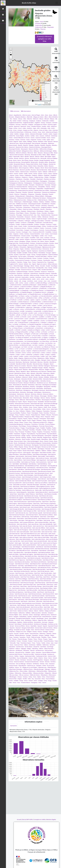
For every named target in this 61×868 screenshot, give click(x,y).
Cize (35, 215)
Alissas (20, 119)
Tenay (11, 637)
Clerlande (12, 219)
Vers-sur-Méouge (21, 664)
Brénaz (25, 166)
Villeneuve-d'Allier (27, 673)
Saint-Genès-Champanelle (23, 505)
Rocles (11, 447)
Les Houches (49, 343)
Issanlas (32, 277)
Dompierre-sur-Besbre (42, 243)
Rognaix (21, 447)
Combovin (24, 223)
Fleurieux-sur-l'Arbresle (25, 258)
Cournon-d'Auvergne (51, 230)
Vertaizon (29, 664)
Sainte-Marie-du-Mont (42, 492)
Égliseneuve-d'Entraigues (34, 247)
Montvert (27, 394)
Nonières (12, 404)
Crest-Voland (53, 234)
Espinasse (35, 251)
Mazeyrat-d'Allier (33, 370)
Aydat (48, 140)
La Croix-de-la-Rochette (45, 296)
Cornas (44, 226)
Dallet (17, 239)
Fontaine (40, 258)
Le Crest (44, 326)
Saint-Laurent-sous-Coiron (45, 545)
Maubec (46, 368)
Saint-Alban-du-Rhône (26, 454)
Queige (23, 436)
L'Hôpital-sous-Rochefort (39, 351)
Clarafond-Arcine (46, 215)
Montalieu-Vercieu (46, 381)
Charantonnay (13, 191)
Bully (50, 170)
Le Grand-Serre (39, 328)
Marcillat (46, 362)
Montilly (54, 387)
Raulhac (29, 437)
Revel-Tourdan (26, 439)
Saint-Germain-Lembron (50, 513)
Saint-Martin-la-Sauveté (34, 558)
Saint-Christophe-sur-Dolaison (30, 477)
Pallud (33, 411)
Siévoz (55, 628)
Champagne (52, 181)
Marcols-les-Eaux (38, 364)
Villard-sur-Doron (28, 669)
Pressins (11, 432)
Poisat (26, 422)
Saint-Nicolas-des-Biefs (39, 569)
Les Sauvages (16, 347)
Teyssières (22, 637)
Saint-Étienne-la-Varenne (30, 500)
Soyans (51, 632)
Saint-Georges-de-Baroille (17, 509)
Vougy (50, 681)
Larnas (22, 309)
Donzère (52, 243)
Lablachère (21, 288)
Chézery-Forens (31, 211)
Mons (56, 379)
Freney (34, 262)
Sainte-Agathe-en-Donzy (43, 486)
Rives (56, 441)
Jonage (24, 281)
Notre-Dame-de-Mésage (51, 404)
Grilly (39, 270)
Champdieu (12, 185)
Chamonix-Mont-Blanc (33, 181)
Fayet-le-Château (53, 255)
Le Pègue (32, 332)
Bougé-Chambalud (45, 160)
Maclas (11, 358)
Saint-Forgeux (13, 503)
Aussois (42, 136)
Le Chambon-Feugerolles (34, 324)
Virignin (20, 679)
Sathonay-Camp (45, 615)
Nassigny (12, 400)
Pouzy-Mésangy (30, 428)
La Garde (20, 300)
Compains (12, 224)
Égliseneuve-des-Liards (49, 247)
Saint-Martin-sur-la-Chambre (34, 560)
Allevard (47, 119)
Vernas (11, 662)
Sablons (44, 451)
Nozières (53, 405)
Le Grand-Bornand (29, 328)
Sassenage (37, 615)
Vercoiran (29, 660)
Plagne (34, 420)
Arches (15, 128)
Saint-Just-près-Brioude (40, 541)
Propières (40, 432)
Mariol (52, 364)
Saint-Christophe (29, 475)
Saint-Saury (21, 600)
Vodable (16, 681)
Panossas (53, 411)
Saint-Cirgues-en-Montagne (29, 479)
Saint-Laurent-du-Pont (36, 543)
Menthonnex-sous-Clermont (39, 372)
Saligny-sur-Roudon (50, 611)
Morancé (40, 394)
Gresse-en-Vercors (26, 270)
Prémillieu (32, 430)
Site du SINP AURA (27, 820)
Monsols (12, 381)
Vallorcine (12, 650)
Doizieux (33, 243)
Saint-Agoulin (27, 453)
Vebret (35, 658)
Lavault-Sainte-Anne (41, 319)
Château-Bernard (20, 196)
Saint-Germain (42, 511)
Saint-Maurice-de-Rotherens (39, 562)
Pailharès (22, 411)
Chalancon (18, 177)
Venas (46, 658)
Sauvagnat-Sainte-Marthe (23, 618)
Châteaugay (48, 196)
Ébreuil (11, 247)
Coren (16, 226)
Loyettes (53, 355)
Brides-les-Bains (13, 168)
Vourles (55, 681)
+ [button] (11, 52)
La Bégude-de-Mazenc (46, 287)
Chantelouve (24, 189)
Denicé (16, 241)
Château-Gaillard (39, 196)
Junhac (21, 283)
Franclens (19, 262)
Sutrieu (27, 634)
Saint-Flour (53, 502)
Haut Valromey (18, 275)
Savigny (11, 620)
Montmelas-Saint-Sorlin (29, 388)
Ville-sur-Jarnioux (24, 675)
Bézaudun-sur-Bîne (36, 155)
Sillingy (11, 630)
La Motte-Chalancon (23, 302)
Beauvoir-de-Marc (34, 149)
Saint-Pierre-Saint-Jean (29, 585)
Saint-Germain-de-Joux (22, 513)
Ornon (48, 409)
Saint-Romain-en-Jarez (25, 596)
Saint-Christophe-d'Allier (41, 475)
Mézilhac (38, 375)
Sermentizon (38, 622)
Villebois (53, 669)
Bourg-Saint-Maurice (20, 164)
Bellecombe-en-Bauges (46, 149)
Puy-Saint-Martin (52, 434)
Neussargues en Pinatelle (49, 400)
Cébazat (45, 172)
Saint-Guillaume (35, 517)
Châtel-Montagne (27, 202)
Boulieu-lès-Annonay (15, 162)
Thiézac (54, 637)
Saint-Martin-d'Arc (18, 552)
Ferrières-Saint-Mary (41, 256)
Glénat (32, 266)
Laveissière (51, 319)
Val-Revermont (40, 650)
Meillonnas (12, 372)
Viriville (25, 679)
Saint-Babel (16, 464)
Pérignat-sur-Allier (30, 417)
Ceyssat (12, 175)
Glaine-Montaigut (18, 266)
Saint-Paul (37, 573)
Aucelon (45, 134)
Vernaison (53, 660)
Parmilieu (46, 413)
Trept (18, 643)
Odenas (16, 407)
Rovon (53, 449)
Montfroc (33, 387)
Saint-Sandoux (26, 598)
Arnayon (20, 130)
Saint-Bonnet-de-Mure (15, 471)
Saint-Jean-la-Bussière (23, 532)
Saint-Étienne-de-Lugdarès (16, 498)
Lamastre (55, 300)
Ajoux (51, 115)
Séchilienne (28, 620)
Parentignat (35, 413)
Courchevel (12, 230)
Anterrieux (24, 125)
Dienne (47, 241)
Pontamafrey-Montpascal (16, 424)
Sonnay (35, 632)
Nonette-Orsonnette (50, 402)
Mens (28, 372)
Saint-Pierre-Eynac (40, 583)
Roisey (26, 447)
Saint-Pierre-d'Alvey (34, 579)
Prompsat (21, 432)
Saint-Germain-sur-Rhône (46, 515)
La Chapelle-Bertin (50, 290)
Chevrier (42, 209)
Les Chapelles (51, 339)
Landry (29, 305)
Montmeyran (48, 388)
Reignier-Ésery (47, 437)
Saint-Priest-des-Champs (35, 586)
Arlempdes (44, 128)
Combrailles (31, 223)
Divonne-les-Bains (24, 243)
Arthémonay (28, 132)
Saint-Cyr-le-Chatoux (28, 483)
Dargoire (27, 239)
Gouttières (13, 268)
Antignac (31, 125)
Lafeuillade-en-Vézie (32, 298)
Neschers (38, 400)
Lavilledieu (36, 321)
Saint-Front (12, 505)
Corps (11, 228)
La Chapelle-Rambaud (48, 294)
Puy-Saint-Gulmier (41, 434)
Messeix (33, 373)
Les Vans (31, 347)
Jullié (17, 283)
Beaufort (26, 145)
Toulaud (30, 641)
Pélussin (49, 415)
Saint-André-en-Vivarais (42, 458)
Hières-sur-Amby (35, 275)
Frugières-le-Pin (13, 264)
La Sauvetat (24, 313)
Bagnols (16, 142)
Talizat (54, 634)
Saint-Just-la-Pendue (27, 541)
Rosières (18, 449)
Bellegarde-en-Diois (27, 151)
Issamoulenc (25, 277)
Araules (44, 126)
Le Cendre (15, 324)
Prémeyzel (25, 430)
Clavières (34, 217)
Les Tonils (24, 347)
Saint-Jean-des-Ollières (39, 528)
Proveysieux (47, 432)
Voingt (21, 681)
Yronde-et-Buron (26, 683)
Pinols (29, 420)
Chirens (27, 213)
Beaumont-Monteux (35, 147)
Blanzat (37, 157)
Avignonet (33, 140)
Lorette (23, 355)
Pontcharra (35, 424)
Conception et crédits (40, 820)
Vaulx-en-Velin (52, 656)
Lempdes (24, 330)
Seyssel (40, 626)
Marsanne (30, 366)
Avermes (23, 140)
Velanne (41, 658)
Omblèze (25, 407)
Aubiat (12, 134)
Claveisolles (20, 217)
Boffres (11, 158)
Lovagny (47, 355)
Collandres (21, 221)
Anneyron (49, 123)
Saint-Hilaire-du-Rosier (31, 518)
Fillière (11, 258)
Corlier (25, 226)
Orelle (22, 409)
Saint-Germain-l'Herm (32, 515)
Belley (55, 151)
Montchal (25, 385)
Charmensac (37, 192)
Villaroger (47, 669)
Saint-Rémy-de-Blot (32, 590)
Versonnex (12, 664)
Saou (20, 615)
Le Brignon (50, 322)
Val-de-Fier (36, 647)
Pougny (23, 428)
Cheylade (23, 211)
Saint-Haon (43, 517)
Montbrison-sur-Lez (42, 383)
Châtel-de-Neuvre (43, 200)
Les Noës (35, 345)
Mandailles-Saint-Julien (28, 360)
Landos (24, 305)
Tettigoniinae (39, 27)
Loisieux (48, 353)
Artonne (35, 132)
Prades (54, 428)
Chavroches (19, 207)
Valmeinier (26, 650)
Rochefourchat (19, 445)
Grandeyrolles (40, 268)
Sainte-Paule (13, 494)
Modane (41, 377)
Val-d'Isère (43, 647)
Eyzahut (16, 255)
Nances (43, 398)
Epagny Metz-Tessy (14, 251)
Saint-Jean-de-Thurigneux (21, 530)
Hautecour (44, 272)
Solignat (29, 632)
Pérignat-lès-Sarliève (18, 417)
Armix (53, 128)
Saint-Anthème (18, 460)
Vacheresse (32, 645)
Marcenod (12, 362)
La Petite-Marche (20, 307)
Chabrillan (47, 175)
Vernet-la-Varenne (19, 662)
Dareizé (22, 239)
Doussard (31, 245)
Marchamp (19, 362)
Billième (53, 155)
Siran (33, 630)
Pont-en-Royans (13, 426)
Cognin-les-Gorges (42, 219)
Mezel (33, 375)
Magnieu (21, 358)
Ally (56, 119)
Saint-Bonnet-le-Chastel (45, 471)
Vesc (47, 664)
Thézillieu (44, 637)
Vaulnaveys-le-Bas (30, 656)
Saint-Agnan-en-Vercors (16, 453)
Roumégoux (41, 449)
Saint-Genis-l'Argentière (51, 507)
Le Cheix (26, 326)
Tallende (11, 635)
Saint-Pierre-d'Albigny (21, 579)
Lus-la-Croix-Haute (34, 356)
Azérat (11, 142)
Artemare (55, 130)
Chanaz (11, 189)
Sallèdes (28, 613)
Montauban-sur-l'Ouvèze (16, 383)
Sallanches (22, 613)
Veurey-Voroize (13, 666)
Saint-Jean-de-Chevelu (26, 526)
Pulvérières (17, 434)
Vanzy (33, 652)
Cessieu (40, 174)
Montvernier (21, 394)
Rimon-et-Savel (18, 441)
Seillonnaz (51, 620)
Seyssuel (18, 628)
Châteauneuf (13, 198)
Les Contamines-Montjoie (31, 341)
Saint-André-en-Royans (29, 458)
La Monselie (13, 302)
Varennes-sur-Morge (41, 654)
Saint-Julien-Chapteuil (48, 535)
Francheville (47, 260)
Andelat (52, 121)
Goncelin (43, 266)
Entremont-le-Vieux (36, 249)
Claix (39, 215)
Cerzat (35, 174)
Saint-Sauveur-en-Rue (46, 600)
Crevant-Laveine (26, 236)
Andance (39, 121)
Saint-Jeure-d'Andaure (20, 535)
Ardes (24, 128)
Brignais (37, 168)
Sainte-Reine (21, 494)
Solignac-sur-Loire (21, 632)
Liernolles (12, 353)
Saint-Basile (43, 466)
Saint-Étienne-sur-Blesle (44, 500)
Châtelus (36, 202)
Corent (20, 226)
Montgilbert (40, 387)
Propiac (34, 432)
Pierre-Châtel (50, 419)
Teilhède (47, 635)
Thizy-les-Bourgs (22, 639)
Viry (33, 679)
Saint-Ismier (47, 520)
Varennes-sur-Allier (29, 654)
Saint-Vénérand (22, 605)
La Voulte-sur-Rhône (51, 321)
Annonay (18, 125)
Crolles (42, 236)
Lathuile (18, 315)
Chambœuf (40, 179)
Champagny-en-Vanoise (40, 183)
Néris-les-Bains (30, 400)
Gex (30, 264)
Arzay (39, 132)
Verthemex (36, 664)
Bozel (41, 164)
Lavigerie (24, 321)
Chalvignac (53, 177)
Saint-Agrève (35, 453)
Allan (25, 119)
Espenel (29, 251)
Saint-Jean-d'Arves (22, 524)
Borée (11, 160)
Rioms (42, 441)
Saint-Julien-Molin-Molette (23, 539)
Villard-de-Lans (42, 667)
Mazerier (25, 370)
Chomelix (44, 213)
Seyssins (12, 628)
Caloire (17, 172)
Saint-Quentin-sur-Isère (19, 588)
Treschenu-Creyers (26, 643)
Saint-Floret (45, 502)
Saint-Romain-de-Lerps (21, 594)
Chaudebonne (46, 204)
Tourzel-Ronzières (49, 641)
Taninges (28, 635)
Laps (55, 307)
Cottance (30, 228)
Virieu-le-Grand (50, 677)
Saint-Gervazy (25, 517)
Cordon (11, 226)
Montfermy (26, 387)
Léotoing (11, 332)
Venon (50, 658)
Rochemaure (27, 445)
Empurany (16, 249)
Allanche (30, 119)
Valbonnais (46, 645)
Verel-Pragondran (38, 660)
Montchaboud (17, 385)
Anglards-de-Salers (28, 123)
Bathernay (51, 143)
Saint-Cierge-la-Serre (45, 477)
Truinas (38, 643)
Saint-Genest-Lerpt (25, 507)
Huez (47, 275)
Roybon (20, 451)
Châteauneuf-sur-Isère (20, 200)
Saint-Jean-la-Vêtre (35, 532)
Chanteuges (32, 189)
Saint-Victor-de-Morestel (23, 607)
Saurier (54, 617)
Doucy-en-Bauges (22, 245)
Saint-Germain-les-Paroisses (17, 515)
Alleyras (52, 119)
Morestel (11, 396)
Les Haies (41, 343)
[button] (11, 55)
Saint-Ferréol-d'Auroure (20, 502)
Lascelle (30, 313)
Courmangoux (34, 230)
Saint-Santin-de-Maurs (50, 598)
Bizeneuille (17, 157)
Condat (18, 224)
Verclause (23, 660)
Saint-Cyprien (52, 481)
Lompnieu (12, 355)
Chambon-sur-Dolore (49, 179)
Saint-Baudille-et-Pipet (20, 468)
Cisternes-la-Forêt (28, 215)
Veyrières (39, 666)
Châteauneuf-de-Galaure (39, 198)
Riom (25, 441)
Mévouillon (39, 373)
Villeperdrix (48, 673)
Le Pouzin (28, 336)
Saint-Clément (42, 479)
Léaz (16, 322)
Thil (10, 639)
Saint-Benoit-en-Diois (42, 468)
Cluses (34, 219)
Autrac (11, 138)
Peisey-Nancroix (36, 415)
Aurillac (33, 136)
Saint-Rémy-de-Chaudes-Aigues (47, 590)
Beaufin (20, 145)
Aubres (27, 134)
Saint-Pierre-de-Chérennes (29, 581)
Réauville (40, 437)
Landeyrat (18, 305)
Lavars (26, 319)
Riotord (46, 441)
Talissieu (49, 634)
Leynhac (11, 351)
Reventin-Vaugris (36, 439)
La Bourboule (34, 288)
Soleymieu (12, 632)
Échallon (16, 247)
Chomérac (51, 213)
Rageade (55, 436)
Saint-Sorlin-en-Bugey (15, 603)
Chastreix (12, 196)
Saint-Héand (51, 517)
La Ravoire (16, 309)
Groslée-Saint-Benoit (47, 270)
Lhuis (54, 351)
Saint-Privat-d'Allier (48, 586)
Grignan (35, 270)
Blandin (27, 157)
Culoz (42, 238)
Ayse (52, 140)
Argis (34, 128)
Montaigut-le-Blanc (34, 381)
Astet (43, 132)
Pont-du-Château (50, 424)
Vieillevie (11, 667)
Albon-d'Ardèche (53, 117)
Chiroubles (33, 213)
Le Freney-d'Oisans (17, 328)
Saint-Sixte (39, 601)
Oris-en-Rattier (37, 409)
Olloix (20, 407)
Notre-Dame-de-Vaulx (16, 405)
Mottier (28, 396)
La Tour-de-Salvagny (50, 315)
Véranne (17, 660)
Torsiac (19, 641)
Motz (32, 396)
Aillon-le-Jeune (26, 115)
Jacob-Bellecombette (25, 279)
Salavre (36, 611)
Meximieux (46, 373)
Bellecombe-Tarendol (15, 151)
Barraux (56, 142)
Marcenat (54, 360)
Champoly (47, 185)
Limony (29, 353)
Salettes (41, 611)
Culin (38, 238)
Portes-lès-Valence (14, 428)
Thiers (49, 637)
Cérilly (26, 174)
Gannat (21, 264)
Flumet (34, 258)
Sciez (22, 620)
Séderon (35, 620)
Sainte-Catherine (18, 488)
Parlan (41, 413)
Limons (24, 353)
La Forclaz (54, 298)
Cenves (16, 174)
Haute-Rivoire (34, 273)
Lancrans (12, 305)
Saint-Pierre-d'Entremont (44, 581)
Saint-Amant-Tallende (31, 456)
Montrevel (42, 390)
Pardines (24, 413)
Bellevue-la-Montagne (46, 151)
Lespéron (41, 345)
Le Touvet (22, 349)
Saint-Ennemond (53, 492)
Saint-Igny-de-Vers (30, 520)
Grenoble (18, 270)
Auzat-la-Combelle (41, 138)
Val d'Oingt (50, 647)
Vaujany (22, 656)
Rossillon (24, 449)
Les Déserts (17, 343)
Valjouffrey (35, 649)
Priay (16, 432)
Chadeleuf (53, 175)
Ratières (24, 437)
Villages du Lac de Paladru (30, 667)
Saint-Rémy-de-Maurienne (16, 592)
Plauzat (16, 422)
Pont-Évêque (22, 426)
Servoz (28, 626)
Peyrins (30, 419)
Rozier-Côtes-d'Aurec (29, 451)
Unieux (48, 643)
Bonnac (27, 158)
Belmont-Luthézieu (21, 153)
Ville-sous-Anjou (14, 675)
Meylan (53, 373)
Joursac (40, 281)
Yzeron (44, 683)
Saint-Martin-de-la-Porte (41, 554)
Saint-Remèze (22, 590)
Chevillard (36, 209)
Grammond (24, 268)
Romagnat (38, 447)
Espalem (23, 251)
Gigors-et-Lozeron (42, 264)
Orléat (44, 409)
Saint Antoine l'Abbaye (29, 460)
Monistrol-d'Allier (38, 379)
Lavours (11, 322)
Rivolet (11, 443)
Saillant (54, 451)
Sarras (31, 615)
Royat (15, 451)
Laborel (27, 288)
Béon (36, 153)
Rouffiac (34, 449)
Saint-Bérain (52, 468)
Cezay (17, 175)
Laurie (29, 317)
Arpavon (36, 130)
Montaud (26, 383)
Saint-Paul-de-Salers (46, 573)
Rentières (12, 439)
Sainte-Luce (12, 492)
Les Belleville (42, 339)
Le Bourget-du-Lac (34, 322)
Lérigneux (12, 338)
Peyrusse (36, 419)
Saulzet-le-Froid (37, 617)
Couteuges (25, 232)
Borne (15, 160)
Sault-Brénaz (23, 617)
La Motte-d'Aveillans (35, 302)
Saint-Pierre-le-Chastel (16, 585)
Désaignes (22, 241)
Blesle (42, 157)
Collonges (27, 221)
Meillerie (53, 370)
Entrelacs (27, 249)
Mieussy (44, 375)
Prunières (54, 432)
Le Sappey (45, 338)
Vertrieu (42, 664)
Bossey (31, 160)
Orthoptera (38, 23)
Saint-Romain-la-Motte (38, 596)
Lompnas (54, 353)
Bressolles (40, 166)
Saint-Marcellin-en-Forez (23, 551)
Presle (49, 430)
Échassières (23, 247)
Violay (30, 677)
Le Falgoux (51, 326)
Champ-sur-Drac (33, 187)
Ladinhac (55, 296)
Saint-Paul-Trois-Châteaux (28, 577)
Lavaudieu (32, 319)
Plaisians (39, 420)
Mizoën (36, 377)
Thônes (40, 639)
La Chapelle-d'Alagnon (26, 292)
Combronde (38, 223)
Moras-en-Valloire (48, 394)
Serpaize (51, 622)
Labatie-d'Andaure (42, 285)
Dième (42, 241)
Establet (19, 253)
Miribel (31, 377)
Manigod (44, 360)
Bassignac (44, 143)
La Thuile (24, 315)
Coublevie (36, 228)
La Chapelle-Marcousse (34, 294)
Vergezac (46, 660)
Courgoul (27, 230)
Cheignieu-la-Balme (46, 207)
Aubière (16, 134)
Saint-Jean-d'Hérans (47, 530)
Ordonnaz (17, 409)
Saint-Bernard (13, 469)
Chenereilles (13, 209)
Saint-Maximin (13, 566)
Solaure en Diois (50, 630)
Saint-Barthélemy (42, 464)
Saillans (49, 451)
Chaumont (26, 206)
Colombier (48, 221)
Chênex (20, 209)
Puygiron (24, 434)
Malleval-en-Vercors (15, 360)
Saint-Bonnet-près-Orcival (42, 473)
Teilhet (52, 635)
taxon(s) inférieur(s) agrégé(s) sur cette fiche (44, 39)
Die (38, 241)
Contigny (42, 224)
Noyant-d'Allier (40, 405)
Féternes (50, 256)
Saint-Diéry (43, 485)
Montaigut (25, 381)
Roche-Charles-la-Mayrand (34, 443)
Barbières (41, 142)
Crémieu (27, 234)
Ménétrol (23, 372)
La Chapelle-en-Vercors (40, 292)
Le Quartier (45, 336)
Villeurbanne (44, 675)
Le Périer (38, 332)
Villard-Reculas (52, 667)
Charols (11, 194)
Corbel (54, 224)
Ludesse (16, 356)
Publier (11, 434)
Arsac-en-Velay (43, 130)
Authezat (48, 136)
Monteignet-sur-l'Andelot (49, 385)
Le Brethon (43, 322)
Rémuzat (55, 437)
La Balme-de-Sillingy (41, 283)
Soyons (11, 634)
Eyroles (11, 255)
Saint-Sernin (24, 601)
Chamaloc (12, 179)
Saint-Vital (46, 609)
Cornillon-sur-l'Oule (52, 226)
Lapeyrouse (29, 307)
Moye (55, 396)
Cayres (40, 172)
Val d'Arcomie (20, 647)
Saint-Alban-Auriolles (46, 453)
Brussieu (33, 170)
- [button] (11, 58)
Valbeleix (39, 645)
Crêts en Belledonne (15, 236)
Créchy (21, 234)
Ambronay (25, 121)
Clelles (39, 217)
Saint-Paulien (48, 575)
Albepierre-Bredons (20, 117)
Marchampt (26, 362)
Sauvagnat (12, 618)
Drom (36, 245)
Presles (54, 430)
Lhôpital (29, 351)
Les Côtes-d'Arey (44, 341)
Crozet (18, 238)
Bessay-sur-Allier (48, 153)
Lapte (11, 309)
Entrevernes (46, 249)
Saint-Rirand (40, 592)
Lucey (11, 356)
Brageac (46, 164)
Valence (18, 649)
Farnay (33, 255)
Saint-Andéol (42, 456)
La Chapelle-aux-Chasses (37, 290)
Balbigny (30, 142)
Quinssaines (48, 436)
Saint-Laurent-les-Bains (15, 545)
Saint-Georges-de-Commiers (33, 509)
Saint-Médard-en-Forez (31, 566)
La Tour (29, 315)
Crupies (27, 238)
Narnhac (53, 398)
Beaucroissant (13, 145)
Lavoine (43, 321)
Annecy (43, 123)
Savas (46, 618)
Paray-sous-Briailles (15, 413)
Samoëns (44, 613)
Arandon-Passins (36, 126)
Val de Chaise (29, 647)
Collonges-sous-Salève (38, 221)
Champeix (32, 185)
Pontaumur (27, 424)
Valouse (32, 650)
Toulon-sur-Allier (38, 641)
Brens (35, 166)
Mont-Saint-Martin (14, 392)
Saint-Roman (18, 598)
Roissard (31, 447)
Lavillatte (30, 321)
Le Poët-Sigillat (43, 334)
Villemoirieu (18, 673)
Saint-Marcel (39, 547)
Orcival (11, 409)
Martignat (47, 366)
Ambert (19, 121)
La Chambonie (52, 288)
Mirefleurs (18, 377)
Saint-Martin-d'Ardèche (31, 552)
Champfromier (40, 185)
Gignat (34, 264)
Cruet (22, 238)
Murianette (26, 398)
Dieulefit (52, 241)
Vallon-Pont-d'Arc (49, 649)
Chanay (53, 187)
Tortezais (24, 641)
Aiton (43, 115)
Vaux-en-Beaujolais (22, 658)
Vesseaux (52, 664)
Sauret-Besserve (47, 617)
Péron (42, 417)
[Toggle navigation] (57, 3)
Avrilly (44, 140)
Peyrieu (25, 419)
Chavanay (44, 206)
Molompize (17, 379)
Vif (21, 667)
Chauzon (38, 206)
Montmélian (40, 388)
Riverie (51, 441)
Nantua (48, 398)
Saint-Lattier (26, 543)
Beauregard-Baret (46, 147)
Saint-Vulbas (54, 609)
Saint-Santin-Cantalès (37, 598)
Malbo (47, 358)
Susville (22, 634)
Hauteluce (20, 273)
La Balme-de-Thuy (53, 283)
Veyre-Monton (22, 666)
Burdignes (55, 170)
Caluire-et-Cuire (24, 172)
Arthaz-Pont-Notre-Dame (17, 132)
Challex (46, 177)
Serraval (11, 624)
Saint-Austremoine (41, 462)
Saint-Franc (36, 503)
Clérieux (51, 217)
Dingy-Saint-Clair (14, 243)
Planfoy (11, 422)
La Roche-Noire (51, 309)
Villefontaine (32, 671)
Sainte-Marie (31, 492)
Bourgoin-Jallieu (43, 162)
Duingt (40, 245)
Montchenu (31, 385)
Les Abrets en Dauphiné (22, 338)
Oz (14, 411)
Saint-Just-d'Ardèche (52, 539)
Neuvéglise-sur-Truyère (15, 402)
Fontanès (46, 258)
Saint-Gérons (17, 517)
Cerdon (21, 174)
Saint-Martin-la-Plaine (20, 558)
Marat (49, 360)
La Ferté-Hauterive (20, 298)
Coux (30, 232)
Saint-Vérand (30, 605)
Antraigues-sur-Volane (40, 125)
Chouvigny (19, 215)
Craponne (16, 234)
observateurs (26, 111)
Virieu (43, 677)
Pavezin (28, 415)
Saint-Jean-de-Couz (38, 526)
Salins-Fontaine (13, 613)
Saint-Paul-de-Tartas (25, 575)
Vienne (17, 667)
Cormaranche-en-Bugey (34, 226)
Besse (56, 153)
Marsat (35, 366)
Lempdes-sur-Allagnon (34, 330)
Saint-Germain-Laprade (36, 513)
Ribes (51, 439)
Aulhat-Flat (12, 136)
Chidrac (47, 211)
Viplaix (39, 677)
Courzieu (18, 232)
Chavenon (12, 207)
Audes (51, 134)
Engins (22, 249)
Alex (11, 119)
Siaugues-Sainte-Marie (28, 628)
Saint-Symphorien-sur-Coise (50, 603)
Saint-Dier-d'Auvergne (33, 485)
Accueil (19, 820)
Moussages (43, 396)
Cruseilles (33, 238)
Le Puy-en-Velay (36, 336)
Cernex (30, 174)
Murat (11, 398)
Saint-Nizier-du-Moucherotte (22, 571)
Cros (46, 236)
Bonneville (44, 158)
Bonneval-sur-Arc (35, 158)
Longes (18, 355)
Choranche (12, 215)
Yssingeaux (34, 683)
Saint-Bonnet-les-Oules (27, 473)
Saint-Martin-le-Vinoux (48, 558)
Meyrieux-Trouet (14, 375)
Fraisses (40, 260)
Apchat (11, 126)
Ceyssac (55, 174)
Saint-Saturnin (13, 600)
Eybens (54, 253)
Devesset (34, 241)
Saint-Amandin (20, 456)
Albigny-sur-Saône (38, 117)
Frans (30, 262)
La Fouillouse (13, 300)
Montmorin (12, 390)
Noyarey (47, 405)
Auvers (33, 138)
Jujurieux (12, 283)
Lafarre (12, 298)
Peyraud (20, 419)
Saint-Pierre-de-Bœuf (46, 579)
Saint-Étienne (39, 494)
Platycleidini (51, 27)
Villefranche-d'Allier (42, 671)
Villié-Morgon (13, 677)
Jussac (26, 283)
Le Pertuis (51, 332)
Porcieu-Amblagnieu (32, 426)
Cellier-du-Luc (52, 172)
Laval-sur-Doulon (19, 319)
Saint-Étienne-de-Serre (47, 498)
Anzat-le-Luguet (52, 125)
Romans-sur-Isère (47, 447)
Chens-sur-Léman (28, 209)
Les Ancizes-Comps (35, 338)
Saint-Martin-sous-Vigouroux (17, 560)
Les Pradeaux (48, 345)
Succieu (16, 634)
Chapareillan (40, 189)
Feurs (55, 256)
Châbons (40, 175)
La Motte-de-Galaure (48, 302)
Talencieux (42, 634)
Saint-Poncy (50, 585)
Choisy (39, 213)
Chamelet (23, 181)
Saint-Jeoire (44, 534)
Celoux (11, 174)
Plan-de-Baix (51, 420)
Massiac (16, 368)
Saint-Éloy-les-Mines (48, 490)
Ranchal (18, 437)
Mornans (22, 396)
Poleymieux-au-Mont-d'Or (40, 422)
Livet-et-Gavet (36, 353)
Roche (16, 443)
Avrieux (39, 140)
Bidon (44, 155)
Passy (17, 415)
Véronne (47, 662)
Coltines (18, 223)
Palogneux (39, 411)
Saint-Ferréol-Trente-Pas (34, 502)
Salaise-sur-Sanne (23, 611)
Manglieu (38, 360)
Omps (31, 407)
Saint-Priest (16, 586)
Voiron (26, 681)
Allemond (36, 119)
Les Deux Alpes (25, 343)
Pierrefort (12, 420)
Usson (11, 645)
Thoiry (35, 639)
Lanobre (40, 305)
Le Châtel (12, 326)
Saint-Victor (38, 605)
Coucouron (48, 228)
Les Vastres (37, 347)
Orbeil (45, 407)
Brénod (30, 166)
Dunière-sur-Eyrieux (49, 245)
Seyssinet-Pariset (53, 626)
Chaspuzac (31, 194)
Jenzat (16, 281)
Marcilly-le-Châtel (21, 364)
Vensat (55, 658)
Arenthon (29, 128)
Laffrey (40, 298)
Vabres (26, 645)
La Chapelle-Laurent (21, 294)
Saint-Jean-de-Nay (14, 528)
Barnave (50, 142)
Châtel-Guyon (18, 202)
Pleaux (21, 422)
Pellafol (43, 415)
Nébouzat (22, 400)
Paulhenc (22, 415)
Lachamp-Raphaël (14, 290)
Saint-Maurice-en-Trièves (22, 564)
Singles (28, 630)
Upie (52, 643)
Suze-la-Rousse (34, 634)
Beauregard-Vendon (15, 149)
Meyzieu (28, 375)
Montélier (12, 387)
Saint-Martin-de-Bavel (44, 552)
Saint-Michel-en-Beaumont (29, 568)
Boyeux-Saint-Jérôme (32, 164)
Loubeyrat (36, 355)
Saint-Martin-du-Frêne (31, 556)
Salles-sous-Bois (36, 613)
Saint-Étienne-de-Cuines (46, 496)
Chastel (51, 194)
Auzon (49, 138)
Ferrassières (31, 256)
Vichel (44, 666)
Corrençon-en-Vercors (20, 228)
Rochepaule (35, 445)
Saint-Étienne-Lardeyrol (15, 500)
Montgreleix (47, 387)
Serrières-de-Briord (28, 624)
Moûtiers (50, 396)
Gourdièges (54, 266)
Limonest (18, 353)
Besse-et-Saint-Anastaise (17, 155)
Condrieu (36, 224)
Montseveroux (46, 392)
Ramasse (12, 437)
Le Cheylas (32, 326)
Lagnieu (32, 300)
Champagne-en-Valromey (16, 183)
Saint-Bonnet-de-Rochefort (30, 471)
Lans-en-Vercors (48, 305)
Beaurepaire (24, 149)
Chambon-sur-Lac (14, 181)
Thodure (30, 639)
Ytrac (40, 683)
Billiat (48, 155)
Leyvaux (23, 351)
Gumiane (31, 272)
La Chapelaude (24, 290)
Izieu (48, 277)
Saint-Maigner (17, 547)
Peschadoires (13, 419)
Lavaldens (42, 317)
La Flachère (46, 298)
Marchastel (33, 362)
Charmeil (30, 192)
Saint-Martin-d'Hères (18, 556)
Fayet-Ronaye (13, 256)
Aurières (27, 136)
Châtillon (47, 202)
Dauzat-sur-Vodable (36, 239)
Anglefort (37, 123)
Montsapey (30, 392)
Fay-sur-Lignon (22, 256)
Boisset (16, 158)
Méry (28, 373)
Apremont (17, 126)
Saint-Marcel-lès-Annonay (42, 549)
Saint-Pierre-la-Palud (52, 583)
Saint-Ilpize (39, 520)
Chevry (18, 211)
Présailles (39, 430)
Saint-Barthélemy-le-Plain (32, 466)
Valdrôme (12, 649)
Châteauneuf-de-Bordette (24, 198)
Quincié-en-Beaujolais (38, 436)
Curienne (47, 238)
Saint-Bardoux (33, 464)
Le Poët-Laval (35, 334)
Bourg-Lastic (34, 162)
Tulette (43, 643)
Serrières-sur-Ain (53, 624)
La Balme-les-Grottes (16, 285)
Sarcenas (25, 615)
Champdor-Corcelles (22, 185)
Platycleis (43, 29)
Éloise (11, 249)
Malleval (52, 358)
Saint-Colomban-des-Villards (23, 481)
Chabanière (28, 175)
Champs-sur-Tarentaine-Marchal (18, 187)
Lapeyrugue (36, 307)
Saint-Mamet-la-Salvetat (28, 547)
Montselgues (38, 392)
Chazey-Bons (27, 207)
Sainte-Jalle (38, 490)
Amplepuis (32, 121)
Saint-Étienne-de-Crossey (31, 496)
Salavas (31, 611)
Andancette (45, 121)
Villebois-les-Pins (14, 671)
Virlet (29, 679)
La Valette (48, 317)
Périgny (38, 417)
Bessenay (27, 155)
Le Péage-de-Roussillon (22, 332)
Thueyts (45, 639)
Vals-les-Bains (49, 650)
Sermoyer (45, 622)
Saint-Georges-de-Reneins (49, 509)
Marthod (41, 366)
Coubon (42, 228)
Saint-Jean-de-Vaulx (35, 530)
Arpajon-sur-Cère (28, 130)
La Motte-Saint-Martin (26, 304)
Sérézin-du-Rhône (28, 622)
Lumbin (21, 356)
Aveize (53, 138)
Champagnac (44, 181)
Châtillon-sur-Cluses (22, 204)
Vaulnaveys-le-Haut (41, 656)
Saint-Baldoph (24, 464)
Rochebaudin (22, 443)
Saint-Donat (16, 486)
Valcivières (12, 647)
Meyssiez (22, 375)
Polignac (50, 422)
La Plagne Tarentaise (47, 307)
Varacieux (38, 652)
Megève (47, 370)
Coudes (54, 228)
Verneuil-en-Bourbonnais (32, 662)
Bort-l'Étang (25, 160)
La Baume (16, 287)
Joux (45, 281)
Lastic (35, 313)
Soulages (45, 632)
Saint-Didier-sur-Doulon (20, 485)
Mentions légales (51, 820)
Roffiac (16, 447)
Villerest (54, 673)
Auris (37, 136)
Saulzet (30, 617)
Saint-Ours (33, 571)
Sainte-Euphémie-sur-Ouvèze (47, 488)
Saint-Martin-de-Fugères (26, 554)
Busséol (12, 172)
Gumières (37, 272)
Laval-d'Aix (35, 317)
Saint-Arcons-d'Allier (15, 462)
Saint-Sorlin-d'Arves (49, 601)
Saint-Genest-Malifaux (37, 507)
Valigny (29, 649)
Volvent (31, 681)
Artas (50, 130)
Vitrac (43, 679)
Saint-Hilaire (20, 518)
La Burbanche (43, 288)
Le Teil (16, 349)
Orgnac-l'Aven (28, 409)
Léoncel (53, 330)
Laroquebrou (29, 311)
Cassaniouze (33, 172)
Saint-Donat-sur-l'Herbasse (28, 486)
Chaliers (31, 177)
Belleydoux (12, 153)
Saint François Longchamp (48, 503)
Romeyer (55, 447)
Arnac (11, 130)
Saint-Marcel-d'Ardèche (50, 547)
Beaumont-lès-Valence (22, 147)
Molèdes (47, 377)
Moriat (17, 396)
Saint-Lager (18, 543)
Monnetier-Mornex (48, 379)
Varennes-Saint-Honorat (16, 654)
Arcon (20, 128)
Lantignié (12, 307)
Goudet (48, 266)
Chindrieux (12, 213)
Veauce (31, 658)
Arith (38, 128)
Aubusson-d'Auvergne (36, 134)
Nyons (11, 407)
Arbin (49, 126)
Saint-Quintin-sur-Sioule (32, 588)
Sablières (38, 451)
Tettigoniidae (39, 25)
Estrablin (25, 253)
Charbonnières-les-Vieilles (42, 191)
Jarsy (47, 279)
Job (20, 281)
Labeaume (36, 287)
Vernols (42, 662)
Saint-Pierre (47, 577)
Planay (44, 420)
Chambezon (19, 179)
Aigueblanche (17, 115)
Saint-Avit (50, 462)
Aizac (47, 115)
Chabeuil (34, 175)
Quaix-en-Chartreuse (15, 436)
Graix (18, 268)
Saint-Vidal (47, 607)
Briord (42, 168)
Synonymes (14, 726)
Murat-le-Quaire (18, 398)
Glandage (27, 266)
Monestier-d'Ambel (27, 379)
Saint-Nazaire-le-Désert (16, 569)
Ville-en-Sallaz (23, 671)
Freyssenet (51, 262)
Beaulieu (37, 145)
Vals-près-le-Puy (20, 652)
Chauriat (32, 206)
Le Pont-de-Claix (20, 336)
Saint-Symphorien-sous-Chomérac (31, 603)
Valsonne (12, 652)
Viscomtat (38, 679)
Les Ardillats (20, 339)
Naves (17, 400)
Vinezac (20, 677)
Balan (25, 142)
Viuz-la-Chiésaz (50, 679)
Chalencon (25, 177)
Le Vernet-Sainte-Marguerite (41, 349)
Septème (20, 622)
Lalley (50, 300)
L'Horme (49, 351)
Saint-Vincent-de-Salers (36, 609)
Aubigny (22, 134)
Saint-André (18, 458)
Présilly (44, 430)
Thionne (14, 639)
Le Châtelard (19, 326)
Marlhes (11, 366)
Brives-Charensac (14, 170)
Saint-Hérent (13, 518)
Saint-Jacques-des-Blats (42, 522)
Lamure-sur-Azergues (51, 304)
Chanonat (17, 189)
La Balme (32, 283)
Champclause (51, 183)
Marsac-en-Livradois (20, 366)
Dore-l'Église (13, 245)
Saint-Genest (50, 505)
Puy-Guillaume (31, 434)
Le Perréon (44, 332)
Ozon (17, 411)
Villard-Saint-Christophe (16, 669)
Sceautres (17, 620)
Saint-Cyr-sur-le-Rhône (41, 483)
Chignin (52, 211)
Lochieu (43, 353)
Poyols (37, 428)
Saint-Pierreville (41, 585)
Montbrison (33, 383)
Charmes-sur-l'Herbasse (49, 192)
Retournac (18, 439)
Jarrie (38, 279)
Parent (29, 413)
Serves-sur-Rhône (20, 626)
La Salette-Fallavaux (48, 311)
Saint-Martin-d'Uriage (44, 556)
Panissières (46, 411)
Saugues (16, 617)
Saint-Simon (32, 601)
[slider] (33, 101)
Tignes (50, 639)
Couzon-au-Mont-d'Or (39, 232)
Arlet (49, 128)
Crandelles (48, 232)
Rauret (34, 437)
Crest (43, 234)
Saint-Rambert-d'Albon (46, 588)
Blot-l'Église (48, 157)
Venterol (11, 660)
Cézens (22, 175)
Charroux (17, 194)
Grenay (50, 268)
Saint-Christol (19, 475)
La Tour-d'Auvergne (38, 315)
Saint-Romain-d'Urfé (48, 594)
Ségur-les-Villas (42, 620)
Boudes (36, 160)
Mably (54, 356)
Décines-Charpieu (48, 239)
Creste (47, 234)
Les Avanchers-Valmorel (31, 339)
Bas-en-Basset (36, 143)
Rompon (12, 449)
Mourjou (37, 396)
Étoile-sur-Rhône (33, 253)
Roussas (48, 449)
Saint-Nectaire (27, 569)
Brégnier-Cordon (18, 166)
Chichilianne (40, 211)
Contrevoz (49, 224)
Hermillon (26, 275)
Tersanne (16, 637)
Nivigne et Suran (32, 402)
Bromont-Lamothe (25, 170)
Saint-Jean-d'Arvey (33, 524)
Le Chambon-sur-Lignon (49, 324)
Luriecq (26, 356)
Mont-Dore (38, 385)
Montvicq (34, 394)
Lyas (47, 356)
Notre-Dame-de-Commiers (22, 404)
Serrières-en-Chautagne (40, 624)
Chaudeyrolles (18, 206)
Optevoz (40, 407)
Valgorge (23, 649)
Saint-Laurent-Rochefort (30, 545)
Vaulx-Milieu (12, 658)
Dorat (56, 243)
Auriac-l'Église (20, 136)
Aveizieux (12, 140)
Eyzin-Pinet (23, 255)
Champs (54, 185)
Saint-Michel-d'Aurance (45, 566)
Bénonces (30, 153)
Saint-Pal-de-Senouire (44, 571)
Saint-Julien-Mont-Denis (38, 539)
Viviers (11, 681)
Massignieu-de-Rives (25, 368)
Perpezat (48, 417)
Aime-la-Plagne (36, 115)
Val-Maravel (19, 650)
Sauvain (33, 618)
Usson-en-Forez (18, 645)
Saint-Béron (21, 469)
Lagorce (38, 300)
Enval (52, 249)
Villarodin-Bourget (39, 669)
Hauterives (26, 273)
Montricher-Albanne (51, 390)
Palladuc (28, 411)
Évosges (49, 253)
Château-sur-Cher (32, 200)
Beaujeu (31, 145)
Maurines (52, 368)
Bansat (35, 142)
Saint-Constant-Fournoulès (40, 481)
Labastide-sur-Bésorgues (29, 285)
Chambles (26, 179)
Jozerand (54, 281)
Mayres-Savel (18, 370)
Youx (19, 683)
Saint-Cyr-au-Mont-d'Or (15, 483)
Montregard (35, 390)
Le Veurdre (53, 349)
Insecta (42, 22)
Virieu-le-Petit (13, 679)
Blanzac (32, 157)
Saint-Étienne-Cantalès (50, 494)
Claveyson (27, 217)
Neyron (25, 402)
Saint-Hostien (13, 520)
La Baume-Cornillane (26, 287)
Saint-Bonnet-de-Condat (48, 469)
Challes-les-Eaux (39, 177)
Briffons (32, 168)
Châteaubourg (30, 196)
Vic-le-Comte (50, 666)
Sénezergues (13, 622)
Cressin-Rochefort (35, 234)
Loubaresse (29, 355)
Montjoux (12, 388)
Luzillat (43, 356)
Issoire (44, 277)
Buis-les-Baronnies (42, 170)
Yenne (14, 683)
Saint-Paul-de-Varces (37, 575)
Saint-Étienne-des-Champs (32, 498)
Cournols (42, 230)
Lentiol (48, 330)
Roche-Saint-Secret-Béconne (48, 445)
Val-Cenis (52, 645)
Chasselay (38, 194)
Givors (11, 266)
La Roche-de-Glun (41, 309)
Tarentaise (35, 635)
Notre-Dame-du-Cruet (29, 405)
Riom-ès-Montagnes (33, 441)
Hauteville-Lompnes (44, 273)
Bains (21, 142)
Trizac (34, 643)
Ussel (56, 643)
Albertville (30, 117)
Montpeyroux (27, 390)
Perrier (53, 417)
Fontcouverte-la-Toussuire (22, 260)
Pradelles (48, 428)
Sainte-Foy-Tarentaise (15, 490)
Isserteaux (38, 277)
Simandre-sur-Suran (19, 630)
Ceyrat (50, 174)
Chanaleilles (41, 187)
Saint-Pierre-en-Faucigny (27, 583)
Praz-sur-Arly (13, 430)
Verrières (53, 662)
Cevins (45, 174)
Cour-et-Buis (20, 230)
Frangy (25, 262)
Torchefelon (12, 641)
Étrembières (42, 253)
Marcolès (29, 364)
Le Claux (39, 326)
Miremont (25, 377)
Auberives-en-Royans (52, 132)
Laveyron (18, 321)
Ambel (14, 121)
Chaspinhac (24, 194)
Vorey (45, 681)
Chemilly (55, 207)
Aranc (29, 126)
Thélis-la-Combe (36, 637)
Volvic (35, 681)
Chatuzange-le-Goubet (34, 204)
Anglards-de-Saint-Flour (16, 123)
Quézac (28, 436)
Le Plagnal (27, 334)
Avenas (17, 140)
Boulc (52, 160)
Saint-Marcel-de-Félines (16, 549)
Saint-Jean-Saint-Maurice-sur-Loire (30, 534)
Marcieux (40, 362)
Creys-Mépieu (35, 236)
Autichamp (54, 136)
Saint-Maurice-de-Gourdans (22, 562)
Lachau (27, 296)
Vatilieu (16, 656)
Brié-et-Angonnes (24, 168)
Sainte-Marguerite (22, 492)
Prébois (19, 430)
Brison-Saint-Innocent (51, 168)
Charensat (18, 192)
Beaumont (12, 147)
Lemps (43, 330)
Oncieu (35, 407)
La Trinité (17, 317)
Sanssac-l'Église (13, 615)
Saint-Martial (35, 551)
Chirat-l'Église (20, 213)
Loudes (42, 355)
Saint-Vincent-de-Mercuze (21, 609)
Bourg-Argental (26, 162)
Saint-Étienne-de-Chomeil (16, 496)
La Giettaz (26, 300)
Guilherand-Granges (22, 272)
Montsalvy (23, 392)
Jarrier (43, 279)
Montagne (18, 381)
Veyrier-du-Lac (31, 666)
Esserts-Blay (12, 253)
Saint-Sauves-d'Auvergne (32, 600)
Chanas (48, 187)
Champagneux (28, 183)
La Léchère (44, 300)
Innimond (18, 277)
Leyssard (17, 351)
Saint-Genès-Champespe (38, 505)
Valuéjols (28, 652)
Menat (18, 372)
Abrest (11, 115)
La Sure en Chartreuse (44, 313)
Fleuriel (16, 258)
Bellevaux (36, 151)
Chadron (11, 177)
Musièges (37, 398)
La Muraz (35, 304)
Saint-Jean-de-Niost (26, 528)
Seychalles (34, 626)
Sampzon (51, 613)
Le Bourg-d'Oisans (23, 322)
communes (15, 111)
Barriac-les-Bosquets (26, 143)
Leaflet (39, 105)
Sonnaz (40, 632)
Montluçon (18, 388)
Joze (49, 281)
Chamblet (33, 179)
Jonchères (30, 281)
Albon (46, 117)
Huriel (51, 275)
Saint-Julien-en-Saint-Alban (42, 537)
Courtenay (12, 232)
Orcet (49, 407)
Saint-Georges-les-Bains (16, 511)
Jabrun (16, 279)
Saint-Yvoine (13, 611)
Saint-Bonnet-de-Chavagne (33, 469)
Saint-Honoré (54, 518)
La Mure (41, 304)
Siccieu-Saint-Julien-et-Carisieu (44, 628)
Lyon (50, 356)
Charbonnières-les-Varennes (26, 191)
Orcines (54, 407)
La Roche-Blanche (30, 309)
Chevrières (49, 209)
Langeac (34, 305)
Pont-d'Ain (41, 424)
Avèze (28, 140)
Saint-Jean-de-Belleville (46, 524)
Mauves (11, 370)
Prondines (28, 432)
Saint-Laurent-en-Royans (50, 543)
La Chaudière (34, 296)
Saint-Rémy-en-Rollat (30, 592)
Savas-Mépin (53, 618)
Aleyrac (15, 119)
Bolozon (22, 158)
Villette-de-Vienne (35, 675)
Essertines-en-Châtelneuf (46, 251)
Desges (28, 241)
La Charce (22, 296)
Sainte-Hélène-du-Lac (28, 490)
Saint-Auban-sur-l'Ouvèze (28, 462)
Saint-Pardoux (29, 573)
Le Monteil (17, 330)
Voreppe (40, 681)
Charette (25, 192)
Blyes (54, 157)
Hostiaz (42, 275)
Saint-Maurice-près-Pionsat (49, 564)
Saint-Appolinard (41, 460)
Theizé (28, 637)
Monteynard (19, 387)
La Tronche (23, 317)
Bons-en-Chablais (52, 158)
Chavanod (50, 206)
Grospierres (12, 272)
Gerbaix (26, 264)
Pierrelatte (18, 420)
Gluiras (37, 266)
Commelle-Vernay (48, 223)
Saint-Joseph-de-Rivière (34, 535)
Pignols (24, 420)
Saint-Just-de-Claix (15, 541)
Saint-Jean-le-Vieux (47, 532)
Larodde (22, 311)
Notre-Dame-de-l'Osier (37, 404)
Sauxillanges (40, 618)
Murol (32, 398)
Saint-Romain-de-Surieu (35, 594)
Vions (35, 677)
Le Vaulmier (29, 349)
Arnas (15, 130)
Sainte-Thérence (30, 494)
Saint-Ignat (21, 520)
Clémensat (45, 217)
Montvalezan (13, 394)
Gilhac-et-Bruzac (52, 264)
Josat (35, 281)
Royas (11, 451)
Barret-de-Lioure (14, 143)
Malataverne (41, 358)
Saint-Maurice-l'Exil (35, 564)
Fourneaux (34, 260)
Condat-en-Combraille (27, 224)
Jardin (34, 279)
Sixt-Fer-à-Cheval (40, 630)
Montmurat (19, 390)
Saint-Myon (55, 568)
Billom (11, 157)
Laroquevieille (37, 311)
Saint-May (21, 566)
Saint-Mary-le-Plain (48, 560)
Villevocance (52, 675)
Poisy (30, 422)
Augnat (55, 134)
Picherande (43, 419)
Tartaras (41, 635)
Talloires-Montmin (20, 635)
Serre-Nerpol (18, 624)
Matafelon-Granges (37, 368)
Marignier (46, 364)
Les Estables (34, 343)
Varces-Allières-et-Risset (49, 652)
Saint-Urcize (13, 605)
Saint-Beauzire (31, 468)
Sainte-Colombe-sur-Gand (31, 488)
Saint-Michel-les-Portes (44, 568)
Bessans (40, 153)
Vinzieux (25, 677)
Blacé (22, 157)
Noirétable (41, 402)
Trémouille (13, 643)
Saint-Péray (39, 577)
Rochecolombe (47, 443)
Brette (46, 166)
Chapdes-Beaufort (49, 189)
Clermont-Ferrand (20, 219)
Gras (46, 268)
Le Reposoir (52, 336)
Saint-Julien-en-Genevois (26, 537)
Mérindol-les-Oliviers (20, 373)
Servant (12, 626)
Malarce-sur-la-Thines (30, 358)
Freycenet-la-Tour (42, 262)
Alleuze (41, 119)
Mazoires (42, 370)
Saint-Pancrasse (20, 573)
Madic (16, 358)
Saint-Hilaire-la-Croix (44, 518)
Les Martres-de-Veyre (25, 345)
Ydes (10, 683)
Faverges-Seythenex (42, 255)
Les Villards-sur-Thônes (48, 347)
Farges (29, 255)
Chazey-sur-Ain (36, 207)
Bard (46, 142)
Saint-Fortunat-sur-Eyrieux (25, 503)
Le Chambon (23, 324)
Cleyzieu (28, 219)
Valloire (41, 649)
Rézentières (45, 439)
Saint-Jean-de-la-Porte (51, 526)
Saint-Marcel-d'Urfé (28, 549)
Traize (56, 641)
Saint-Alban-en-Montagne (40, 454)
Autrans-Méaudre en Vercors (22, 138)
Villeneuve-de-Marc (38, 673)
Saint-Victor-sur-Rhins (37, 607)
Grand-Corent (31, 268)
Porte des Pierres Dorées (46, 426)
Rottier (29, 449)
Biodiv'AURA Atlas (29, 3)
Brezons (51, 166)
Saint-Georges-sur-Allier (30, 511)
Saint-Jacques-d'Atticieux (27, 522)
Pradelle (43, 428)
